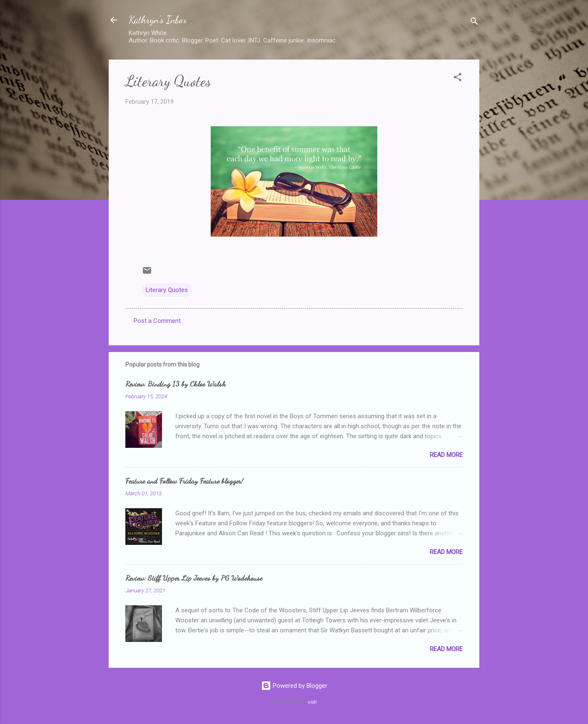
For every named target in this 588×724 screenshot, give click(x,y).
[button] (458, 79)
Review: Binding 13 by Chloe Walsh (176, 384)
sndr (312, 702)
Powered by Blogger (294, 686)
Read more (446, 455)
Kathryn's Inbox (158, 20)
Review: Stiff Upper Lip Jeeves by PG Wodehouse (194, 578)
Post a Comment (157, 321)
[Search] (474, 23)
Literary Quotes (167, 290)
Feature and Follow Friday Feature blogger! (184, 481)
